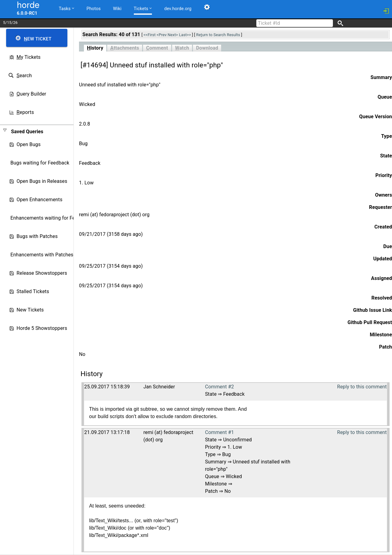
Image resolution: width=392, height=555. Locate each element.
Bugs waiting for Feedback (40, 163)
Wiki (117, 9)
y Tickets (28, 57)
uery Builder (31, 94)
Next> (173, 35)
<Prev (162, 35)
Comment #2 (219, 387)
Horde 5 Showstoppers (42, 328)
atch (182, 48)
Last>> (185, 35)
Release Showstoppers (42, 273)
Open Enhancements (40, 200)
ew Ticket (38, 39)
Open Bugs (29, 144)
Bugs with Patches (37, 236)
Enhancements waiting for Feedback (51, 218)
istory (95, 48)
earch (24, 76)
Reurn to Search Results (218, 35)
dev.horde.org (178, 9)
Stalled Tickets (33, 291)
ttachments (125, 48)
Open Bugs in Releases (42, 181)
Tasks (66, 8)
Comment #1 (219, 432)
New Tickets (30, 310)
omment (157, 48)
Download (207, 48)
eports (25, 112)
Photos (94, 9)
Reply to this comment (362, 387)
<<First (150, 35)
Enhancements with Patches (42, 255)
